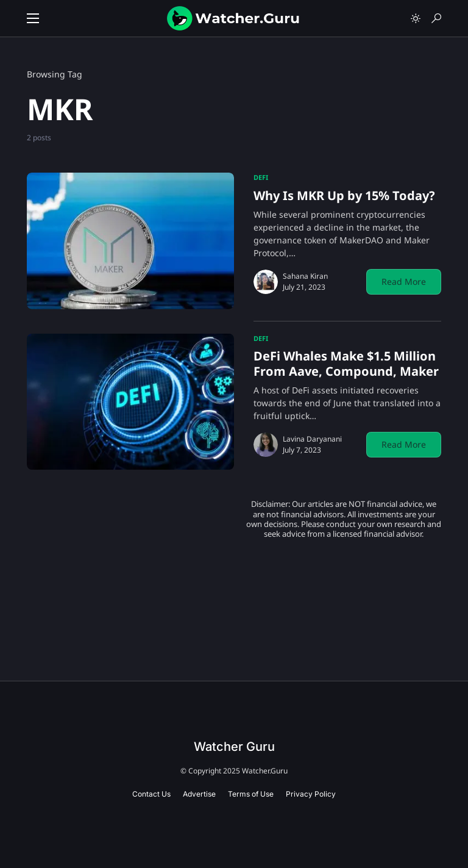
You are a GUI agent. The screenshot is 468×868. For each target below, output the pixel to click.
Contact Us (151, 794)
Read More (404, 282)
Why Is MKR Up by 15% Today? (344, 195)
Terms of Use (251, 794)
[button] (33, 18)
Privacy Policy (311, 794)
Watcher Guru (234, 747)
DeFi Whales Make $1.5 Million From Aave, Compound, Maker (346, 364)
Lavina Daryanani (312, 439)
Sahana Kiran (305, 276)
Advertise (199, 794)
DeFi (261, 177)
